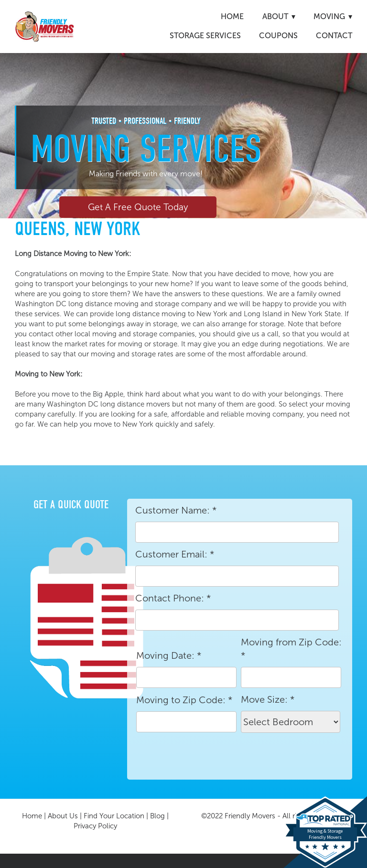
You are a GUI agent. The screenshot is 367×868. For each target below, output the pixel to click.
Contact (334, 36)
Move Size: (268, 699)
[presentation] (208, 756)
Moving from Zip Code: (291, 649)
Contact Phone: (173, 598)
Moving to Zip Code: (184, 700)
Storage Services (205, 36)
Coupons (278, 36)
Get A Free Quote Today (138, 207)
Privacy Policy (95, 826)
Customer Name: (176, 510)
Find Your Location (114, 816)
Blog (157, 816)
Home (232, 16)
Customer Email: (175, 554)
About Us (63, 816)
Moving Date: (169, 655)
